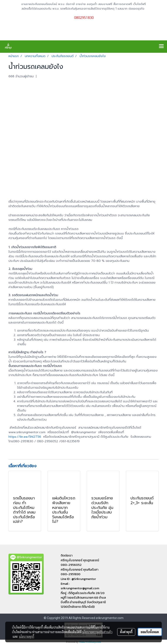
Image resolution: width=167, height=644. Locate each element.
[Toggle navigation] (161, 46)
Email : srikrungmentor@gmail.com (80, 586)
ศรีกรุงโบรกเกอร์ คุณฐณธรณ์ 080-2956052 (80, 563)
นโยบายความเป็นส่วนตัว (97, 632)
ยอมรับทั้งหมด (150, 632)
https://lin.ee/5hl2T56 (25, 437)
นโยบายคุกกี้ (27, 636)
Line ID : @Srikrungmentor (78, 579)
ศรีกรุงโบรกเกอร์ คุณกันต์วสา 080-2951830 (79, 572)
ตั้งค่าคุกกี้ (126, 632)
